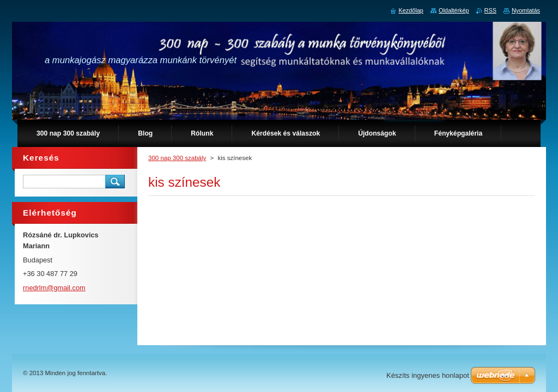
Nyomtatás (526, 10)
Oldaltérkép (454, 10)
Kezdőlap (411, 10)
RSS (490, 10)
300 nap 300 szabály (177, 158)
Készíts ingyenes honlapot (428, 375)
